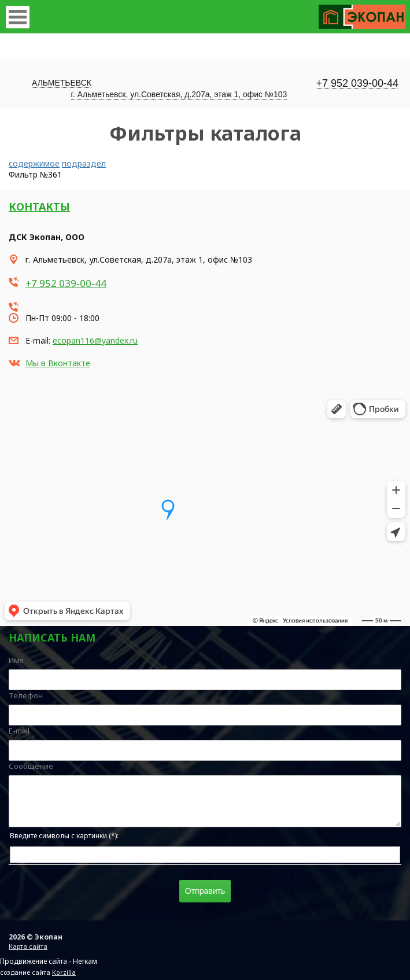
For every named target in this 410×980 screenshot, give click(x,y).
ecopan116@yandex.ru (95, 340)
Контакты (39, 207)
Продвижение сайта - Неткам (49, 961)
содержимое (34, 163)
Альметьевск (62, 83)
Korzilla (64, 972)
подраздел (84, 163)
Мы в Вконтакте (58, 363)
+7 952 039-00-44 (357, 84)
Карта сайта (28, 946)
